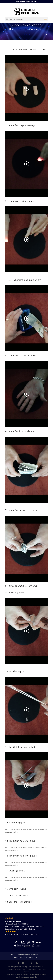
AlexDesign (23, 967)
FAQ (13, 955)
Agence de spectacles (29, 977)
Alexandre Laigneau (30, 974)
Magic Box (33, 957)
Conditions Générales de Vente (28, 955)
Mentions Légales (20, 957)
